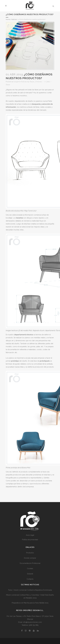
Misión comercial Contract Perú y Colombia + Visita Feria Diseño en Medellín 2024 (30, 596)
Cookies (30, 569)
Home (8, 19)
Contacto (30, 579)
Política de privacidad (30, 540)
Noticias (14, 19)
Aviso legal (30, 535)
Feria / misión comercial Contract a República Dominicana (30, 590)
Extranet (30, 574)
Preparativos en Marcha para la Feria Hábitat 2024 (30, 603)
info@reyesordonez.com (32, 622)
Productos (30, 553)
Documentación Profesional (30, 563)
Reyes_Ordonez (36, 82)
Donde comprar (30, 558)
